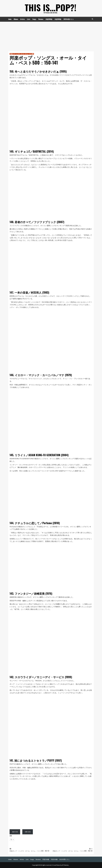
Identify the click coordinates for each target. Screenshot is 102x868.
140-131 (28, 832)
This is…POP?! (51, 7)
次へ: (72, 850)
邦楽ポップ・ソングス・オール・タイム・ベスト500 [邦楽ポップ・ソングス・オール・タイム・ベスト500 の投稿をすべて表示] (22, 54)
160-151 (15, 832)
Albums (16, 19)
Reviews (41, 19)
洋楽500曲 (58, 19)
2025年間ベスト (69, 19)
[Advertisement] (51, 35)
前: (30, 850)
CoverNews (56, 865)
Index (10, 19)
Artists (23, 19)
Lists (29, 19)
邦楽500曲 (49, 19)
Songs (34, 19)
